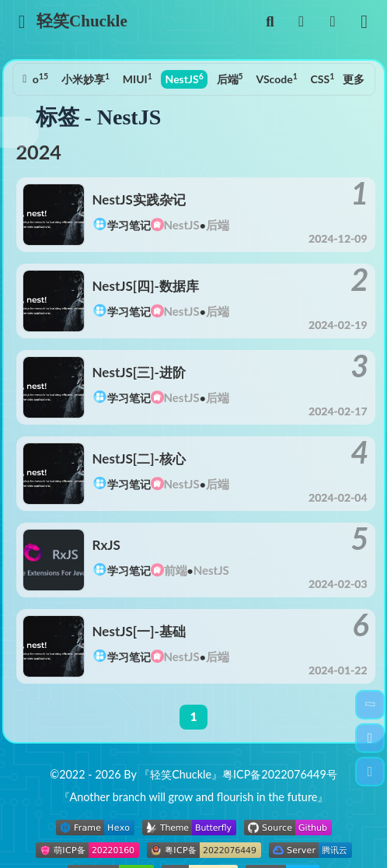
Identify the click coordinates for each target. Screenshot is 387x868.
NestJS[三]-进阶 (139, 372)
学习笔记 (129, 225)
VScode (276, 79)
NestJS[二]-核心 (139, 458)
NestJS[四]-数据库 (146, 286)
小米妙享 (85, 79)
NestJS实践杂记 (139, 199)
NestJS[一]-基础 (139, 631)
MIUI (138, 79)
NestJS (185, 79)
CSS (323, 79)
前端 (176, 570)
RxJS (106, 545)
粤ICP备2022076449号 (280, 774)
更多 (354, 79)
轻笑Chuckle (83, 21)
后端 (230, 79)
